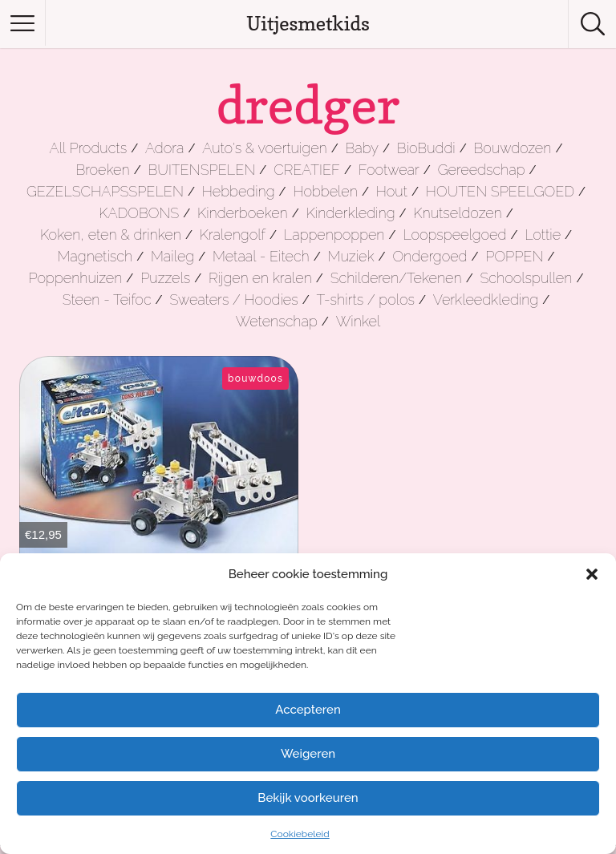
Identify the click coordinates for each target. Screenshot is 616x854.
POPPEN (514, 256)
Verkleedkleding (486, 300)
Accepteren (308, 710)
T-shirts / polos (366, 300)
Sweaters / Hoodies (233, 300)
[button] (592, 574)
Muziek (351, 256)
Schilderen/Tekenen (396, 278)
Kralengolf (233, 235)
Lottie (543, 235)
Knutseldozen (457, 213)
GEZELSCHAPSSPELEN (105, 191)
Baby (362, 148)
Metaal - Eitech (261, 256)
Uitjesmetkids (308, 24)
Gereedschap (482, 170)
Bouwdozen (513, 148)
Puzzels (165, 278)
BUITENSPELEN (202, 170)
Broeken (102, 170)
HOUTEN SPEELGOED (500, 191)
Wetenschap (277, 321)
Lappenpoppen (334, 235)
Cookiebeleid (300, 834)
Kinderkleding (351, 213)
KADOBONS (139, 213)
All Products (89, 148)
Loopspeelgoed (454, 235)
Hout (392, 191)
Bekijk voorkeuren (308, 798)
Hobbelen (325, 191)
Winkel (359, 321)
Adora (164, 148)
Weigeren (308, 754)
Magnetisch (95, 256)
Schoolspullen (526, 278)
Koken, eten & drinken (111, 235)
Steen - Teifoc (107, 300)
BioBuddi (426, 148)
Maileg (172, 256)
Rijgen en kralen (260, 278)
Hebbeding (239, 191)
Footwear (389, 170)
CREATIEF (307, 170)
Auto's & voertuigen (264, 148)
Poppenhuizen (76, 278)
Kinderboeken (243, 213)
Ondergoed (430, 256)
